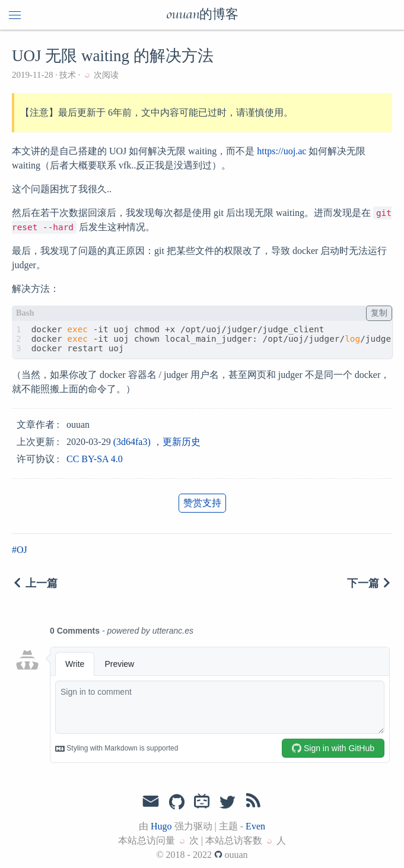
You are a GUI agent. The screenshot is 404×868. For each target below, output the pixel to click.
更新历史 (182, 442)
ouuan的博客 (202, 15)
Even (255, 826)
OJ (22, 550)
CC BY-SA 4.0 (95, 459)
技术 (68, 75)
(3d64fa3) (132, 442)
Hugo (161, 826)
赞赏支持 (202, 503)
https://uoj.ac (281, 151)
